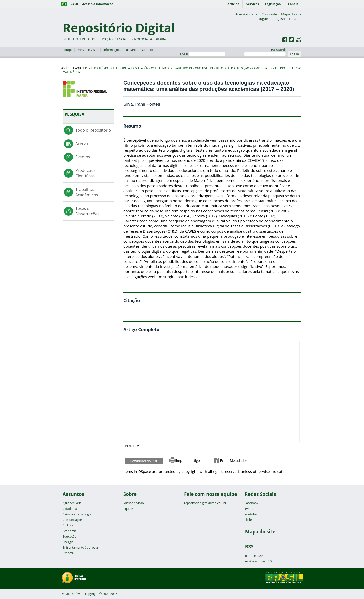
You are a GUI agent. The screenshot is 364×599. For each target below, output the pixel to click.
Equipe (67, 50)
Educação (69, 536)
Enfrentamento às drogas (81, 548)
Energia (68, 542)
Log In (294, 54)
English (279, 19)
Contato (147, 50)
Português (261, 19)
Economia (70, 531)
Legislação (273, 4)
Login (203, 54)
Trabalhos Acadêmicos (87, 192)
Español (295, 19)
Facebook (251, 503)
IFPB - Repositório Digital (101, 68)
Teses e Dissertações (87, 211)
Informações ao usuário (120, 50)
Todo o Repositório (93, 130)
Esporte (68, 553)
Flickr (248, 520)
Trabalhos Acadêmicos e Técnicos (146, 68)
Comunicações (73, 520)
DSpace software (73, 594)
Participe (233, 4)
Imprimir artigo (188, 460)
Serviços (253, 4)
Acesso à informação (98, 4)
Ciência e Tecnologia (77, 514)
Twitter (250, 509)
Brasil (74, 4)
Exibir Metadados (234, 460)
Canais (293, 4)
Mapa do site (291, 14)
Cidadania (70, 509)
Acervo (82, 144)
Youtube (251, 514)
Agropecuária (72, 503)
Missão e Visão (88, 50)
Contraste (269, 14)
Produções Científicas (85, 173)
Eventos (83, 157)
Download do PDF (144, 461)
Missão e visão (134, 503)
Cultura (68, 525)
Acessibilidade (246, 14)
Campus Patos (262, 68)
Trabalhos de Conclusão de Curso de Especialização (211, 68)
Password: (265, 52)
